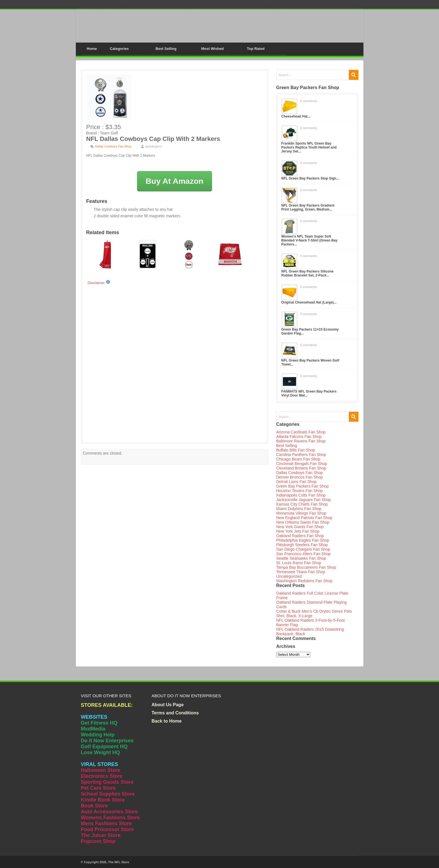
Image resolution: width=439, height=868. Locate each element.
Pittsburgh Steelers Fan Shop (302, 545)
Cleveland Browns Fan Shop (301, 468)
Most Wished (213, 49)
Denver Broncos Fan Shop (300, 477)
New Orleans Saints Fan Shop (303, 522)
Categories (119, 49)
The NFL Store (119, 862)
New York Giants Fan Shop (300, 527)
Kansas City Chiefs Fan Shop (302, 504)
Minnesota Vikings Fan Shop (301, 513)
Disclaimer (99, 283)
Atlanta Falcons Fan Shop (299, 437)
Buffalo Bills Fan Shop (296, 450)
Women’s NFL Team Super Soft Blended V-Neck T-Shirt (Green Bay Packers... (309, 240)
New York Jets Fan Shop (298, 531)
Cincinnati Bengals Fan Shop (302, 464)
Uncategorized (289, 576)
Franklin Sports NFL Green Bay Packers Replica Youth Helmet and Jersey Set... (309, 147)
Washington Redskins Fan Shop (304, 581)
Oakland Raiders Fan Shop (300, 536)
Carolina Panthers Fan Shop (301, 455)
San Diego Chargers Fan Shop (303, 549)
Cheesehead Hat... (296, 116)
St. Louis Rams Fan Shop (299, 563)
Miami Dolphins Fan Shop (299, 509)
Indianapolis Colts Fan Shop (301, 495)
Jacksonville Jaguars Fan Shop (304, 500)
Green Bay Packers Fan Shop (303, 486)
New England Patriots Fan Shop (304, 518)
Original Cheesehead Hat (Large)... (309, 302)
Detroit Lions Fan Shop (296, 482)
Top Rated (256, 49)
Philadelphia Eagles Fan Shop (303, 540)
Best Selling (166, 49)
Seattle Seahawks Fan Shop (301, 558)
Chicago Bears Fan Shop (298, 459)
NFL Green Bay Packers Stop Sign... (310, 178)
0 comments (309, 101)
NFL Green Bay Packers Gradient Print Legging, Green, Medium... (308, 207)
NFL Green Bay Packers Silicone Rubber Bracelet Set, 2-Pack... (307, 273)
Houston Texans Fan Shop (300, 491)
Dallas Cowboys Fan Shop (113, 146)
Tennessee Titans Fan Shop (301, 572)
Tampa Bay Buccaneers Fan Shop (306, 567)
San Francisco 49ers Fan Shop (304, 554)
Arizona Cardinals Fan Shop (301, 432)
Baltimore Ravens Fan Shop (301, 441)
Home (92, 49)
